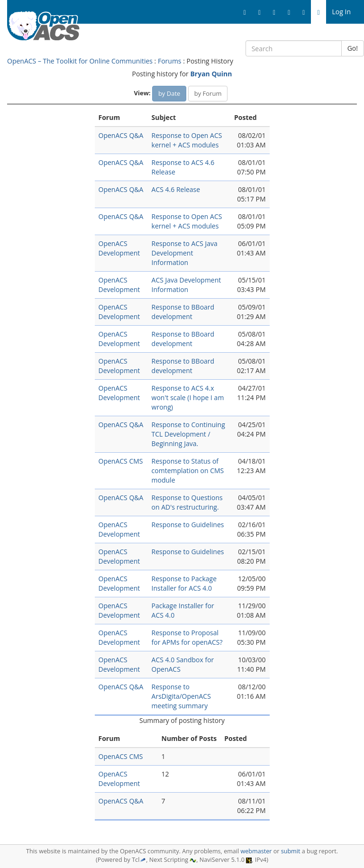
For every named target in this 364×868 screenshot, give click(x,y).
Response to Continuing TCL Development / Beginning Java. (188, 434)
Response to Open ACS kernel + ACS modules (187, 140)
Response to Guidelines (188, 525)
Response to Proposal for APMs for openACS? (187, 637)
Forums (170, 61)
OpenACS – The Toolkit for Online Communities (80, 61)
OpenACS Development (119, 248)
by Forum (208, 93)
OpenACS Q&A (121, 135)
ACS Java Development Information (187, 285)
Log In (341, 12)
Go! (353, 48)
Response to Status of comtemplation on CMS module (188, 471)
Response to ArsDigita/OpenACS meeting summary (181, 696)
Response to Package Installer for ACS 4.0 (184, 583)
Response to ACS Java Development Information (185, 253)
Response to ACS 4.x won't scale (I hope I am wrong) (188, 397)
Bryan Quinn (211, 74)
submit (291, 851)
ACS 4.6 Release (176, 189)
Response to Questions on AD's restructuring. (187, 502)
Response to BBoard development (183, 312)
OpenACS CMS (121, 461)
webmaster (256, 851)
